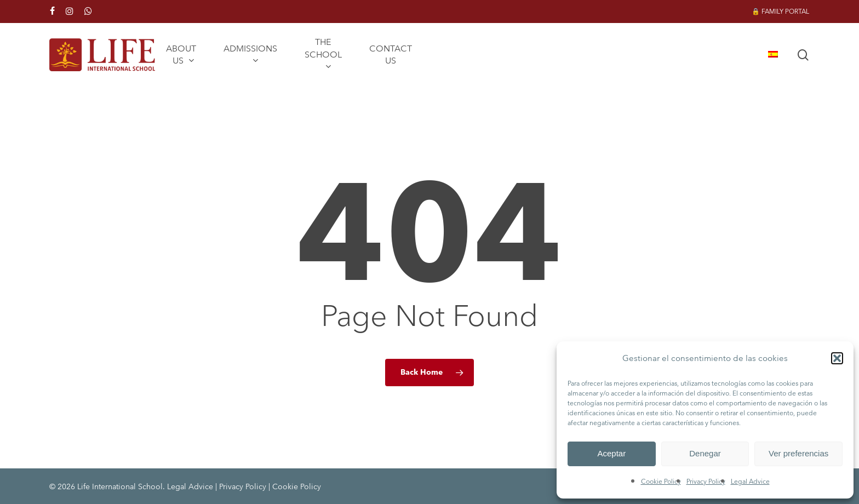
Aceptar (611, 453)
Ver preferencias (798, 453)
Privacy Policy (706, 481)
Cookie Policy (661, 481)
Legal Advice (750, 481)
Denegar (705, 453)
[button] (837, 358)
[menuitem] (773, 55)
